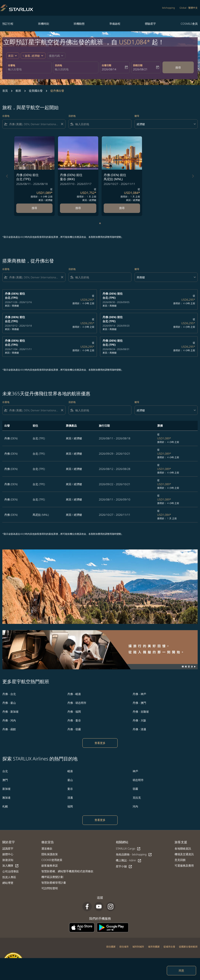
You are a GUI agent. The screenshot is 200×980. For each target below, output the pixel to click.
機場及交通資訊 (184, 854)
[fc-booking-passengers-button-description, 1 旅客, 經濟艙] (31, 56)
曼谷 (70, 789)
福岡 (70, 806)
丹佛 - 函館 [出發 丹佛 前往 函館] (9, 729)
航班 (18, 91)
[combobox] (29, 69)
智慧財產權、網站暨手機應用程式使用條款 (67, 871)
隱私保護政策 (50, 854)
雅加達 (6, 798)
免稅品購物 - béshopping (134, 855)
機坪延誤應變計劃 (52, 877)
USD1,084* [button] (135, 42)
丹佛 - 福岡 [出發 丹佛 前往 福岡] (74, 712)
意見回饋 (180, 860)
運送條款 (47, 848)
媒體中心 (8, 854)
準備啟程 (115, 24)
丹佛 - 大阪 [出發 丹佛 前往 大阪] (139, 720)
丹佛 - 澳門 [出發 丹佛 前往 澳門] (139, 703)
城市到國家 (154, 947)
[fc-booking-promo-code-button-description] (54, 56)
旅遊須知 (8, 860)
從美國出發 (36, 91)
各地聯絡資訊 (183, 848)
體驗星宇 (150, 24)
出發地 (12, 65)
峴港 (70, 771)
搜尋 (178, 67)
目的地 (58, 65)
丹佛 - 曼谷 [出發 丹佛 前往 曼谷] (74, 720)
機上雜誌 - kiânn (129, 860)
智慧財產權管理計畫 (54, 883)
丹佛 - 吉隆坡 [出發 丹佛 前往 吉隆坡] (141, 712)
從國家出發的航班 (188, 947)
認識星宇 (8, 848)
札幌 (5, 806)
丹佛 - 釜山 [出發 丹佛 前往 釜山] (9, 703)
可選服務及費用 (184, 866)
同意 (181, 970)
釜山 (70, 780)
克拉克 (137, 798)
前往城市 (124, 947)
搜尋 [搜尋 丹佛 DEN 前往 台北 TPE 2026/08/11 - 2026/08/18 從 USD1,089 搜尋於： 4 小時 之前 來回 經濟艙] (34, 208)
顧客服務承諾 (50, 866)
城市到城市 (138, 947)
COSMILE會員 (189, 24)
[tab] (100, 223)
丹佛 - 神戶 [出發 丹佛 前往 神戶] (139, 694)
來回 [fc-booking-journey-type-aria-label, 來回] (11, 56)
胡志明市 (138, 780)
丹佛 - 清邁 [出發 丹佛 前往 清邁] (139, 729)
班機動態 (79, 24)
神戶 (135, 771)
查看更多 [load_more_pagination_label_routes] (100, 743)
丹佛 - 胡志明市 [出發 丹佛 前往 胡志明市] (77, 703)
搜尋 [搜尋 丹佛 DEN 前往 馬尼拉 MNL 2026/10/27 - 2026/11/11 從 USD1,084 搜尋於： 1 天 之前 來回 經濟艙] (122, 208)
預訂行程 (8, 24)
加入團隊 (11, 866)
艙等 (137, 116)
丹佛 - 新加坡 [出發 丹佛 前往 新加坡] (10, 712)
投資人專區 (9, 877)
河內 (135, 806)
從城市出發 (169, 947)
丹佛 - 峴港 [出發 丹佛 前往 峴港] (74, 694)
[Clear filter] (62, 124)
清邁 (70, 798)
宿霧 (135, 789)
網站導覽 (8, 883)
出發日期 (106, 65)
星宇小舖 (124, 866)
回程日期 (138, 65)
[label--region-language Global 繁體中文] (189, 8)
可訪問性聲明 (50, 888)
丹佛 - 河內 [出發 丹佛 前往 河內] (9, 720)
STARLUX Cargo (128, 849)
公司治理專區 (11, 871)
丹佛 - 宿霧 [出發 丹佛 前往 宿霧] (74, 729)
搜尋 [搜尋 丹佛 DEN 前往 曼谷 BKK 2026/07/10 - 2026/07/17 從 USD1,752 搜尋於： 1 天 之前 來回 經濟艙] (78, 208)
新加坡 (6, 789)
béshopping (168, 8)
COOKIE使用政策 (52, 860)
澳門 (5, 780)
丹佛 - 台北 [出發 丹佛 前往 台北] (9, 694)
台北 (5, 771)
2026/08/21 (140, 69)
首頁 (5, 91)
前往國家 (111, 947)
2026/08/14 (109, 69)
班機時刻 (44, 24)
